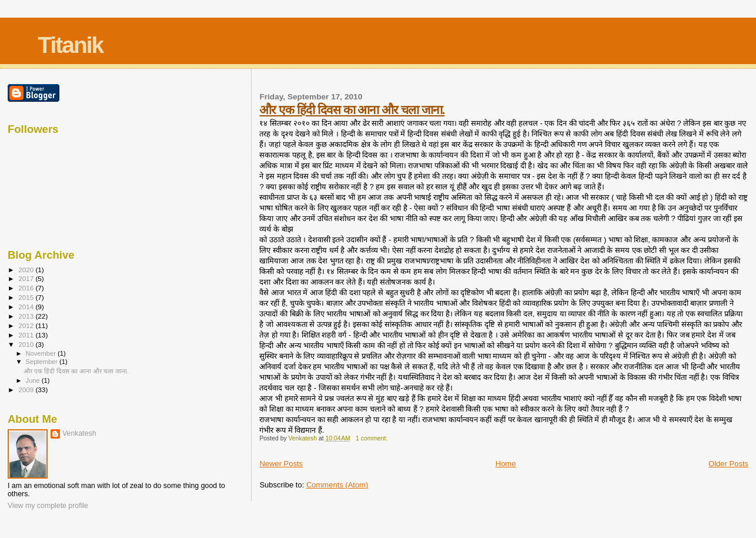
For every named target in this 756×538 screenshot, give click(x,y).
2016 (27, 288)
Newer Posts (281, 464)
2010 (27, 344)
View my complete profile (48, 506)
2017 (27, 278)
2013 (27, 316)
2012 (27, 325)
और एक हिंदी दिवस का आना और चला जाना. (352, 110)
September (43, 362)
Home (506, 464)
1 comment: (372, 438)
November (42, 353)
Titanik (70, 45)
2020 (27, 270)
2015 (27, 297)
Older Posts (728, 464)
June (34, 380)
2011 (27, 335)
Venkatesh (79, 433)
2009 (27, 390)
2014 (27, 307)
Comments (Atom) (337, 485)
